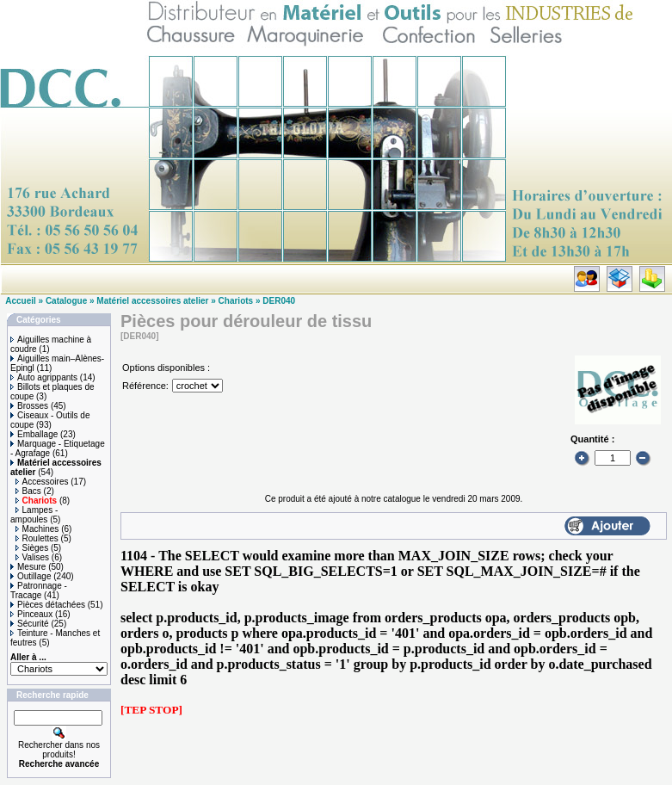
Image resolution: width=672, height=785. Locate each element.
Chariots (236, 301)
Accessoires (42, 482)
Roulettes (37, 538)
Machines (37, 529)
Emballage (34, 434)
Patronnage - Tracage (39, 590)
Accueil (21, 301)
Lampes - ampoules (34, 515)
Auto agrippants (44, 377)
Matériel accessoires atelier (152, 301)
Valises (33, 557)
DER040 (279, 301)
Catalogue (66, 301)
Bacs (28, 491)
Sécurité (30, 624)
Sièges (32, 548)
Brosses (29, 406)
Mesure (28, 567)
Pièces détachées (48, 605)
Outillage (31, 576)
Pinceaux (31, 614)
